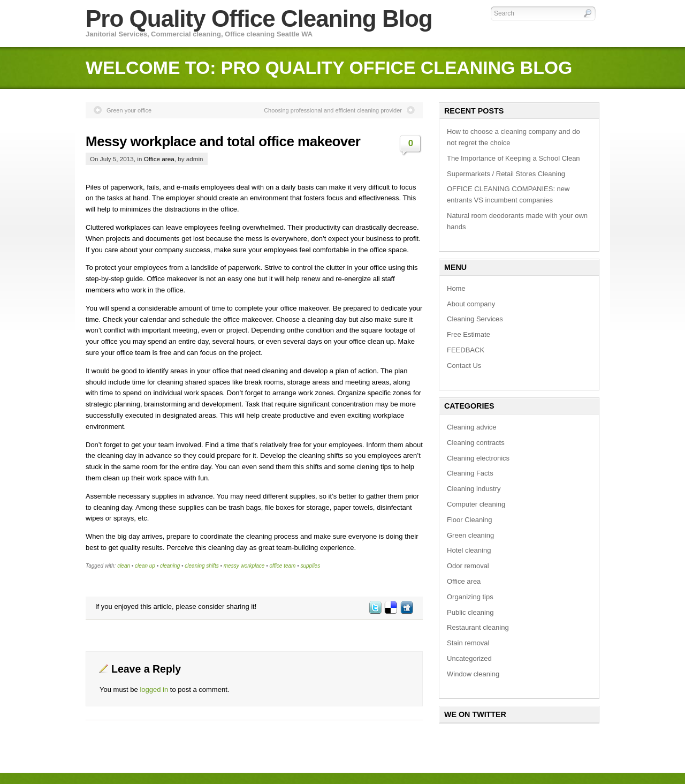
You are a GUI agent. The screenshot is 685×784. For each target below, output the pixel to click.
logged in (154, 689)
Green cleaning (470, 535)
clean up (145, 566)
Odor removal (468, 566)
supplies (310, 566)
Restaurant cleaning (478, 627)
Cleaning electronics (478, 458)
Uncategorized (469, 658)
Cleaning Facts (470, 473)
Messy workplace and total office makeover (223, 141)
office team (283, 566)
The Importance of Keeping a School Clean (513, 158)
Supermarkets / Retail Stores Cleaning (506, 174)
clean (124, 566)
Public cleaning (470, 612)
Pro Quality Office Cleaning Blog (259, 18)
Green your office (129, 110)
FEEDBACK (466, 350)
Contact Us (464, 365)
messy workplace (244, 566)
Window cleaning (473, 674)
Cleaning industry (474, 489)
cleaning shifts (201, 566)
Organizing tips (470, 597)
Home (456, 288)
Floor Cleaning (470, 520)
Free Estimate (469, 334)
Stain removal (468, 643)
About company (471, 304)
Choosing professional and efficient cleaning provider (333, 110)
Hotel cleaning (469, 550)
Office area (159, 159)
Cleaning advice (472, 427)
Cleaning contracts (476, 443)
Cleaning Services (475, 319)
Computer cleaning (476, 504)
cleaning (170, 566)
